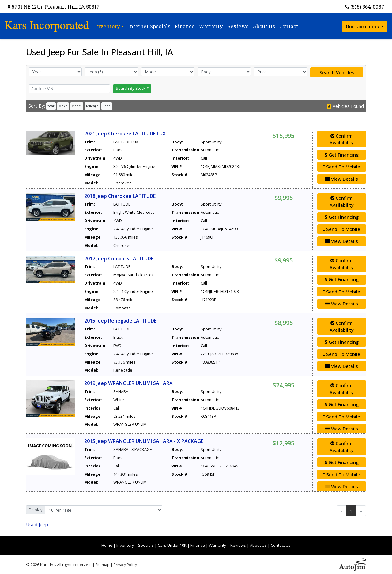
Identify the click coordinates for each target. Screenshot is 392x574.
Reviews (238, 545)
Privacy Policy (125, 565)
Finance (198, 545)
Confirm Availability (342, 139)
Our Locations (363, 26)
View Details (342, 179)
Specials (146, 545)
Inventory (125, 545)
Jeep (37, 524)
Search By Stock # (132, 88)
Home (107, 545)
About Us (258, 545)
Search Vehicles (337, 72)
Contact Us (281, 545)
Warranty (218, 545)
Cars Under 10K (172, 545)
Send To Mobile (342, 167)
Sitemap (103, 565)
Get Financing (342, 155)
